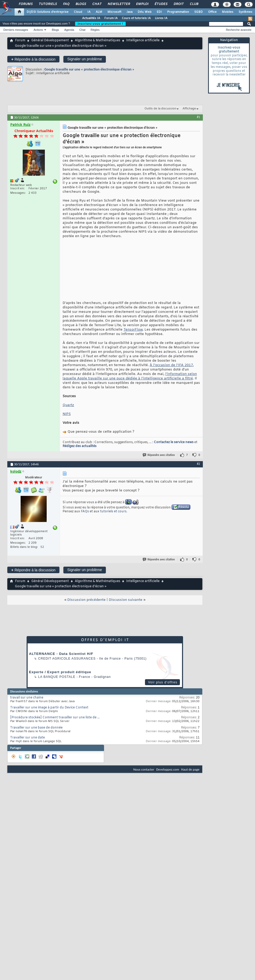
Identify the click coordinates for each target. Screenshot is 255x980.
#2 (198, 472)
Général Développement (50, 40)
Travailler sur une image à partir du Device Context (49, 716)
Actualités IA (91, 18)
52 (42, 556)
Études (161, 4)
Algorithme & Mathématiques (98, 40)
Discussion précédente (86, 609)
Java (129, 12)
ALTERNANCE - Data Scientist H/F (61, 662)
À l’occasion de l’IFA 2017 (171, 374)
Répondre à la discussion (33, 59)
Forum (20, 40)
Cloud (78, 12)
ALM (99, 12)
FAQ (66, 4)
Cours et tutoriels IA (136, 18)
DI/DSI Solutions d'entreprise (48, 12)
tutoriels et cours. (114, 520)
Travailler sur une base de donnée (36, 736)
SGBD (199, 12)
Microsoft (114, 12)
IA (89, 12)
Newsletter (119, 4)
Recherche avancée (239, 30)
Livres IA (161, 18)
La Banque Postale (57, 685)
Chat (97, 4)
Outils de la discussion (160, 109)
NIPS (67, 423)
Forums (25, 4)
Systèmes (245, 12)
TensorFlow (133, 338)
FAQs (85, 520)
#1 (198, 117)
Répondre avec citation (159, 464)
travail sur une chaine (27, 706)
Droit (178, 4)
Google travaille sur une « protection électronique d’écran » (89, 69)
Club (194, 4)
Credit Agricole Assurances (67, 667)
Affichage (189, 109)
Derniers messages (16, 30)
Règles (95, 30)
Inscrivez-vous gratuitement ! (100, 24)
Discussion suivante (126, 609)
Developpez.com (168, 778)
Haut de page (190, 778)
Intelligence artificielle (143, 40)
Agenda (69, 30)
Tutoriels (48, 4)
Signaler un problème (85, 59)
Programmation (178, 12)
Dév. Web (145, 12)
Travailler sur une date (28, 746)
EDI (159, 12)
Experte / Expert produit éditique (60, 681)
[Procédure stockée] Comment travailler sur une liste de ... (55, 726)
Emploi (142, 4)
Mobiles (228, 12)
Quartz (68, 414)
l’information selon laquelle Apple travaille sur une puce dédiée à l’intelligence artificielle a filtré (130, 385)
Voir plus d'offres (163, 691)
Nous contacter (144, 778)
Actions (38, 30)
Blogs (81, 4)
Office (212, 12)
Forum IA (111, 18)
